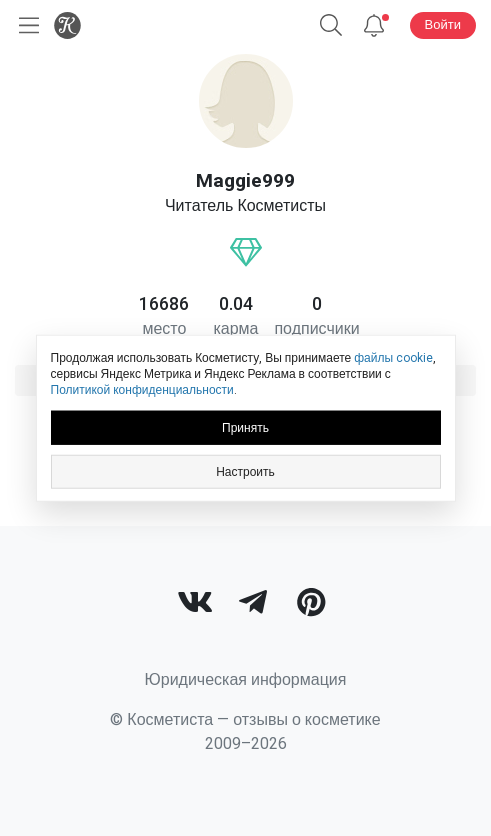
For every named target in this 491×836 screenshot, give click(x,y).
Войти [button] (443, 24)
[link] (195, 605)
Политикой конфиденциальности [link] (142, 390)
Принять (245, 427)
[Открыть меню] (25, 25)
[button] (331, 25)
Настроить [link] (245, 471)
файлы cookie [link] (393, 358)
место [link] (164, 328)
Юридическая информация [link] (246, 679)
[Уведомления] (374, 25)
